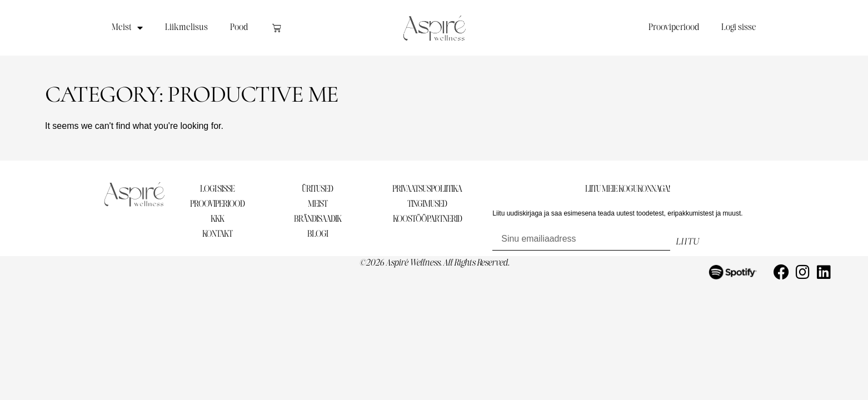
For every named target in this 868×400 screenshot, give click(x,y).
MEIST (318, 204)
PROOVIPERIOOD (217, 204)
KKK (217, 219)
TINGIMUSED (427, 204)
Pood (239, 27)
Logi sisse (739, 27)
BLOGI (318, 234)
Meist (127, 28)
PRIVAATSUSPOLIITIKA (427, 189)
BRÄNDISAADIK (318, 219)
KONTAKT (217, 234)
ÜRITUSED (317, 189)
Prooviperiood (674, 27)
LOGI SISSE (217, 189)
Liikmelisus (186, 27)
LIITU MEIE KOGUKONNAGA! (627, 189)
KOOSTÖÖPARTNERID (427, 219)
